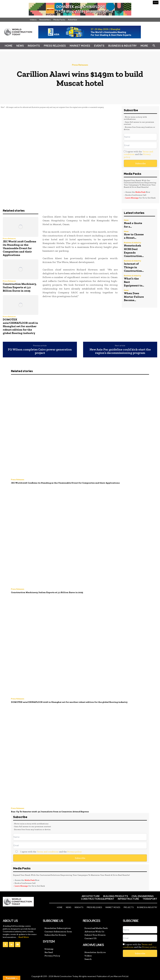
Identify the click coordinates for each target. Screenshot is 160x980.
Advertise (72, 20)
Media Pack (140, 192)
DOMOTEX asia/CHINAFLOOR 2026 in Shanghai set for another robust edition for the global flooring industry (20, 326)
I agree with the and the (138, 154)
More (144, 46)
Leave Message (132, 198)
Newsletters (45, 20)
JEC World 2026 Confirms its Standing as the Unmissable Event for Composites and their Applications (20, 248)
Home (9, 46)
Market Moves (80, 46)
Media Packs (59, 20)
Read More (24, 937)
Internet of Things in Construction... (134, 266)
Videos (33, 20)
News (20, 46)
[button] (154, 46)
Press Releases (55, 46)
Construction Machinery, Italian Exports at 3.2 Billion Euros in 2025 (20, 287)
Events (99, 46)
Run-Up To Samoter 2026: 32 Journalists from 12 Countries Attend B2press (50, 811)
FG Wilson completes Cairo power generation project (40, 351)
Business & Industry (122, 46)
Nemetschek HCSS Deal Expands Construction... (134, 250)
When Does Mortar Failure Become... (134, 295)
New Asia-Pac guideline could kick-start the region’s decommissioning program (120, 351)
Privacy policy (74, 851)
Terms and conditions (48, 851)
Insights (34, 46)
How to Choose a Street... (134, 236)
